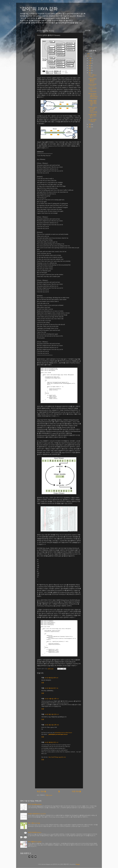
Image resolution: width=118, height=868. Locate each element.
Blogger (78, 864)
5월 (90, 124)
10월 (90, 63)
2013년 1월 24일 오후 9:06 (52, 725)
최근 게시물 (41, 791)
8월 (90, 68)
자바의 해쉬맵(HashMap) (35, 804)
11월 (90, 61)
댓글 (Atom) (49, 795)
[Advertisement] (26, 57)
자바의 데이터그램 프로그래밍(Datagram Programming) (93, 96)
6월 (90, 73)
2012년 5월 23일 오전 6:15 (52, 714)
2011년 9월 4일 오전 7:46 (51, 688)
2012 (89, 54)
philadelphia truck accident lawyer (63, 733)
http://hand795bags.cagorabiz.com (57, 757)
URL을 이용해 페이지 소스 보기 (92, 116)
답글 (43, 683)
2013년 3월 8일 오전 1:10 (51, 742)
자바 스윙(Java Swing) (92, 76)
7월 (90, 70)
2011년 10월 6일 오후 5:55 (52, 699)
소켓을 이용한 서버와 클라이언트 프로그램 (92, 103)
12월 (90, 58)
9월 (90, 66)
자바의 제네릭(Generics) (92, 85)
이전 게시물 (77, 791)
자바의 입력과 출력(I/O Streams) (92, 80)
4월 (90, 127)
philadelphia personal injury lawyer (58, 734)
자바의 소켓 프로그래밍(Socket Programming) (93, 110)
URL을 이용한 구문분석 (92, 120)
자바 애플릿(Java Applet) (35, 842)
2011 (89, 56)
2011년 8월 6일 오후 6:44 (51, 678)
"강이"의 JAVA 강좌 (39, 9)
